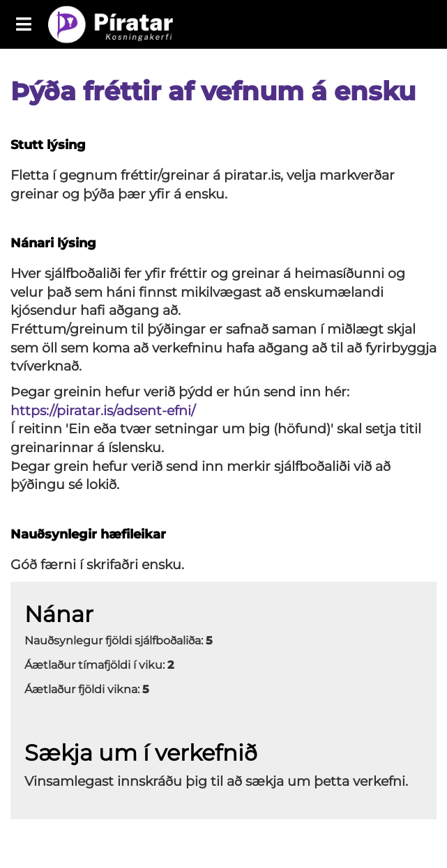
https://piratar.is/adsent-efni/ (103, 411)
